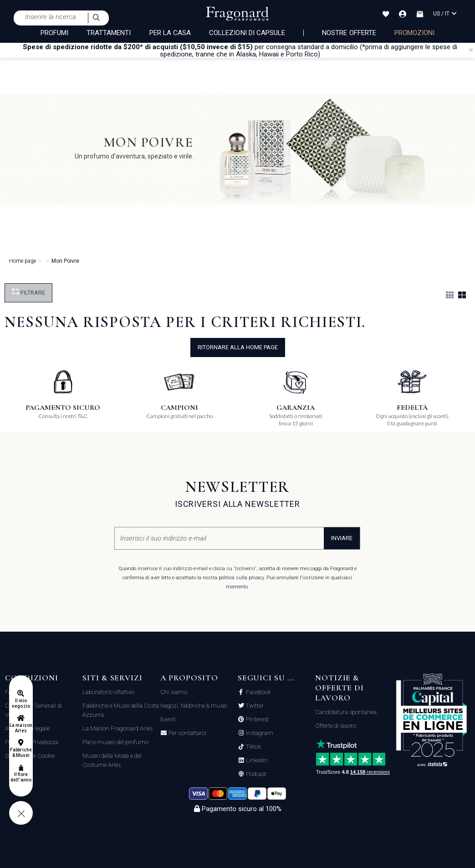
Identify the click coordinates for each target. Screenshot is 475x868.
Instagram (259, 733)
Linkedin (256, 761)
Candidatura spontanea (346, 712)
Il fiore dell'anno (21, 777)
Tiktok (253, 747)
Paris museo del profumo (115, 742)
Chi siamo (174, 692)
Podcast (255, 774)
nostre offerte (349, 33)
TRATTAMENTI (109, 33)
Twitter (254, 706)
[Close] (471, 50)
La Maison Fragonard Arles (117, 728)
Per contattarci (187, 733)
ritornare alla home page (238, 347)
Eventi (168, 719)
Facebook (258, 692)
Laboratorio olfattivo (108, 692)
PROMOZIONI (415, 33)
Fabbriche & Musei (21, 753)
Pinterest (257, 720)
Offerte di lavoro (336, 726)
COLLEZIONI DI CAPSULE (247, 33)
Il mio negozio (21, 703)
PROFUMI (54, 33)
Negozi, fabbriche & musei (194, 706)
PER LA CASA (170, 33)
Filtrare (28, 292)
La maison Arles (21, 728)
